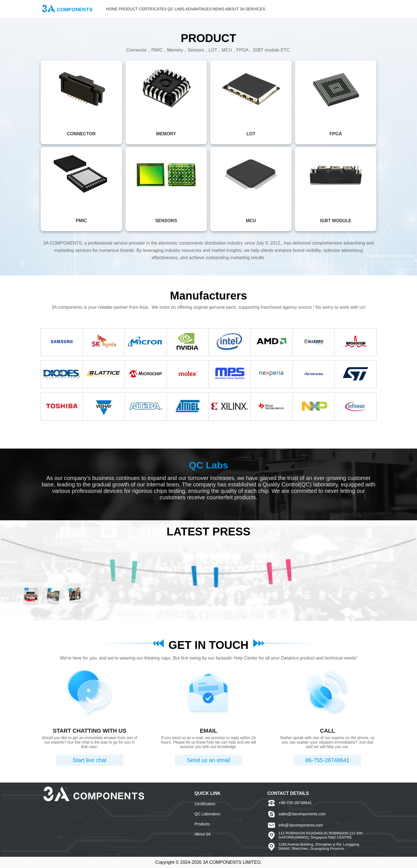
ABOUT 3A (235, 9)
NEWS (219, 9)
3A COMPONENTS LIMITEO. (232, 862)
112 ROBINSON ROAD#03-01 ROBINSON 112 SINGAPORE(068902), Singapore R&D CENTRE (320, 835)
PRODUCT (128, 9)
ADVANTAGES (199, 9)
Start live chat (89, 760)
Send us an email (209, 760)
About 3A (203, 834)
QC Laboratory (207, 814)
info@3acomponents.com (301, 825)
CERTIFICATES (153, 9)
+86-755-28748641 (295, 803)
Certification (205, 804)
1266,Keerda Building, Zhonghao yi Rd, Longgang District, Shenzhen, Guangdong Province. (319, 846)
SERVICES (255, 9)
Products (202, 824)
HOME (112, 9)
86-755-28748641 (327, 760)
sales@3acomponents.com (302, 814)
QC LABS (176, 9)
